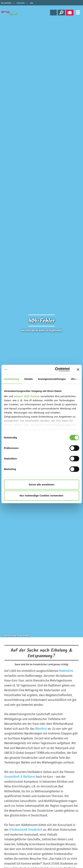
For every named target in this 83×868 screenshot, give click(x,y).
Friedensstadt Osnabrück (26, 830)
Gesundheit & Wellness (20, 777)
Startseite (21, 3)
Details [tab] (29, 379)
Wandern (41, 729)
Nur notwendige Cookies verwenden (41, 496)
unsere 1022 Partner (27, 396)
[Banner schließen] (78, 370)
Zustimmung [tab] (12, 379)
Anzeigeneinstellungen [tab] (52, 379)
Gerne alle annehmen (42, 484)
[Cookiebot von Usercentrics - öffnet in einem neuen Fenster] (55, 370)
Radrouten (66, 671)
